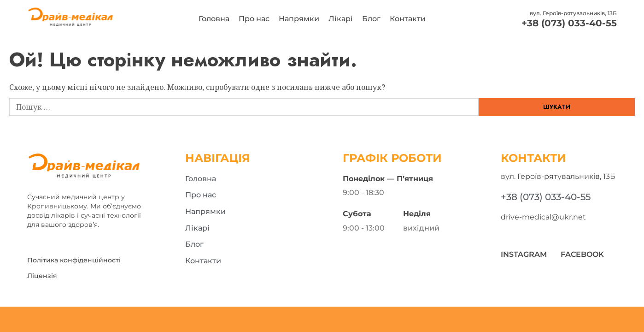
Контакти (408, 19)
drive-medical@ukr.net (543, 217)
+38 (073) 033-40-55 (569, 23)
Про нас (254, 19)
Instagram (524, 254)
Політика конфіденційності (74, 260)
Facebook (582, 254)
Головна (214, 19)
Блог (371, 19)
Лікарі (341, 19)
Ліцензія (42, 276)
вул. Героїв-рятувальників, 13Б (573, 13)
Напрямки (299, 19)
